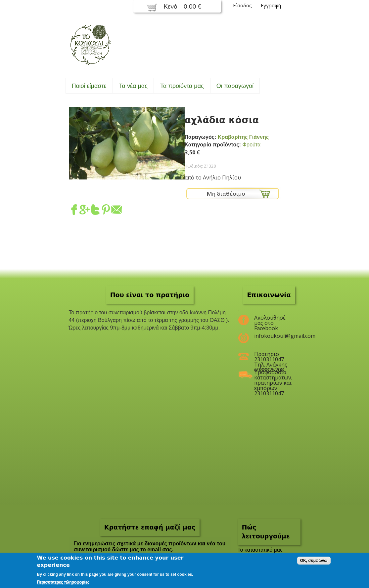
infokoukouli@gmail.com (273, 336)
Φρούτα (251, 145)
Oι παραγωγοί (235, 86)
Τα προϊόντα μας (182, 86)
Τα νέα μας (133, 86)
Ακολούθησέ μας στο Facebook (270, 320)
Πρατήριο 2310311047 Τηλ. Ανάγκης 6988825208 (271, 357)
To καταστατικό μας (260, 550)
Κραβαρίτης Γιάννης (243, 137)
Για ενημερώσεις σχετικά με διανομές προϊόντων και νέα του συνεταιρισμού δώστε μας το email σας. (149, 547)
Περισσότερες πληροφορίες (63, 582)
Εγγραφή (271, 5)
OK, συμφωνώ (314, 561)
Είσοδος (242, 5)
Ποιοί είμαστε (89, 86)
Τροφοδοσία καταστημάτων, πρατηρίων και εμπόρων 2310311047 (273, 375)
